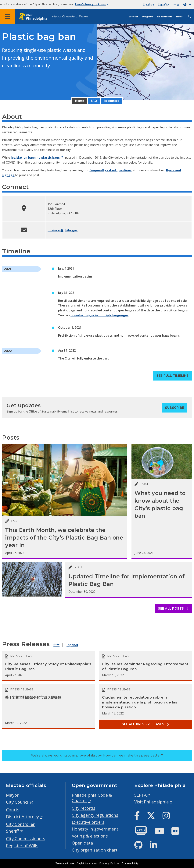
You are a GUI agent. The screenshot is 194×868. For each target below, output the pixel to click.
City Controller (20, 824)
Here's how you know (92, 4)
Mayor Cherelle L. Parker (70, 16)
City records (84, 808)
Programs (148, 17)
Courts (13, 810)
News (179, 17)
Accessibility (130, 863)
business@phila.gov (63, 230)
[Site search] (189, 16)
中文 (177, 4)
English (148, 4)
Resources (111, 101)
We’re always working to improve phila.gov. (97, 755)
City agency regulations (95, 815)
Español (164, 4)
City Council (18, 802)
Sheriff (13, 831)
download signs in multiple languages (99, 315)
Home (80, 101)
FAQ (94, 101)
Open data (82, 843)
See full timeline (172, 376)
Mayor (12, 795)
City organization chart (95, 850)
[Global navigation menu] (8, 17)
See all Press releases (145, 724)
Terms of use (65, 863)
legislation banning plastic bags (35, 158)
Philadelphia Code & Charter (92, 798)
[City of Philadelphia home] (35, 17)
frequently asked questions (110, 170)
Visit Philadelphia (152, 802)
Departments (165, 17)
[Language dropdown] (188, 4)
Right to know (87, 863)
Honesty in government (95, 829)
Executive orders (88, 822)
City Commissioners (26, 839)
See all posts (173, 609)
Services (134, 17)
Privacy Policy (109, 863)
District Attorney (22, 817)
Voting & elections (90, 836)
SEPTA (140, 795)
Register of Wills (22, 846)
